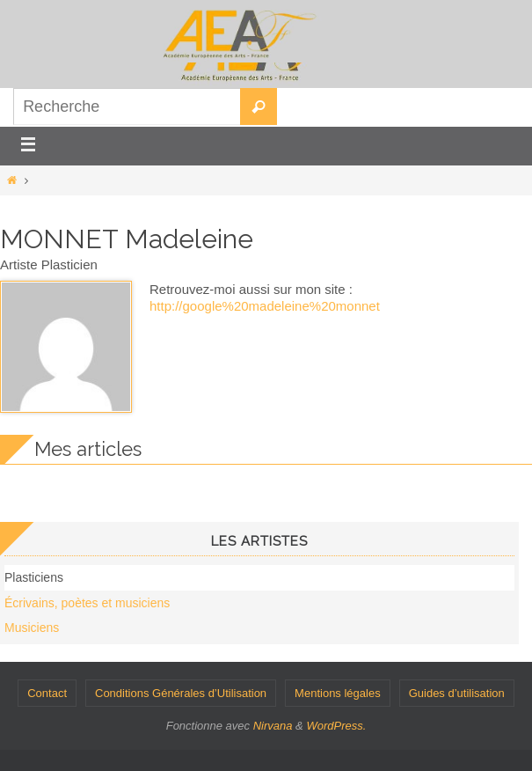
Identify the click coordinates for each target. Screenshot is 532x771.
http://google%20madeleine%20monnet (265, 306)
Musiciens (32, 628)
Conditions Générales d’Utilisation (181, 693)
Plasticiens (34, 577)
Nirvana (273, 726)
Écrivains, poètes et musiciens (87, 603)
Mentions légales (338, 693)
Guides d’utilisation (457, 693)
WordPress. (336, 726)
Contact (47, 693)
